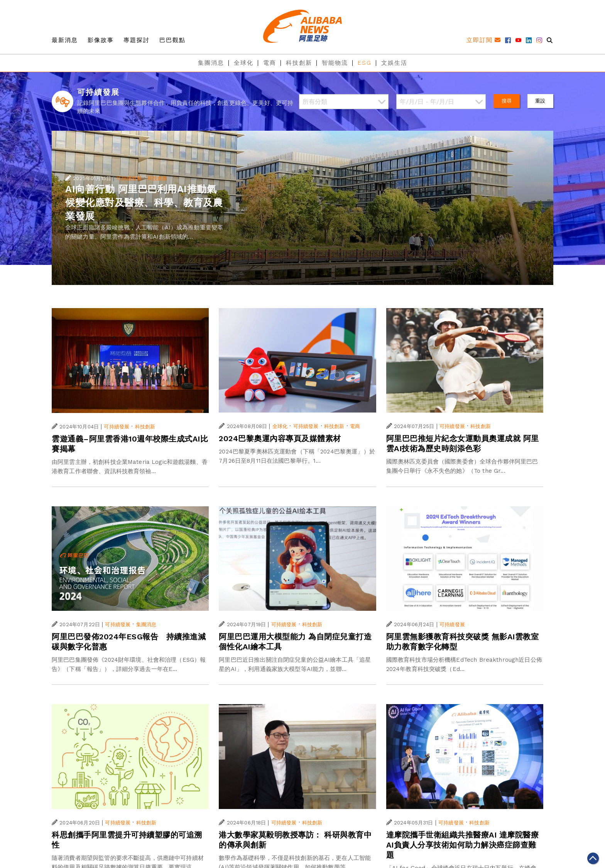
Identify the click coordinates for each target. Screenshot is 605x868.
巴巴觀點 (172, 40)
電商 (270, 63)
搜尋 (507, 101)
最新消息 (65, 40)
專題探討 (137, 40)
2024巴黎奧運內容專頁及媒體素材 (280, 438)
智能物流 (335, 63)
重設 (540, 101)
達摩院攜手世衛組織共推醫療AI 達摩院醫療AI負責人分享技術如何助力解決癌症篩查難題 (463, 845)
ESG (365, 63)
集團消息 (211, 63)
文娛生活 (394, 63)
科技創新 (299, 63)
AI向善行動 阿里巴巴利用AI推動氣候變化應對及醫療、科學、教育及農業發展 (144, 203)
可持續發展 (129, 178)
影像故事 (101, 40)
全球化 (244, 63)
